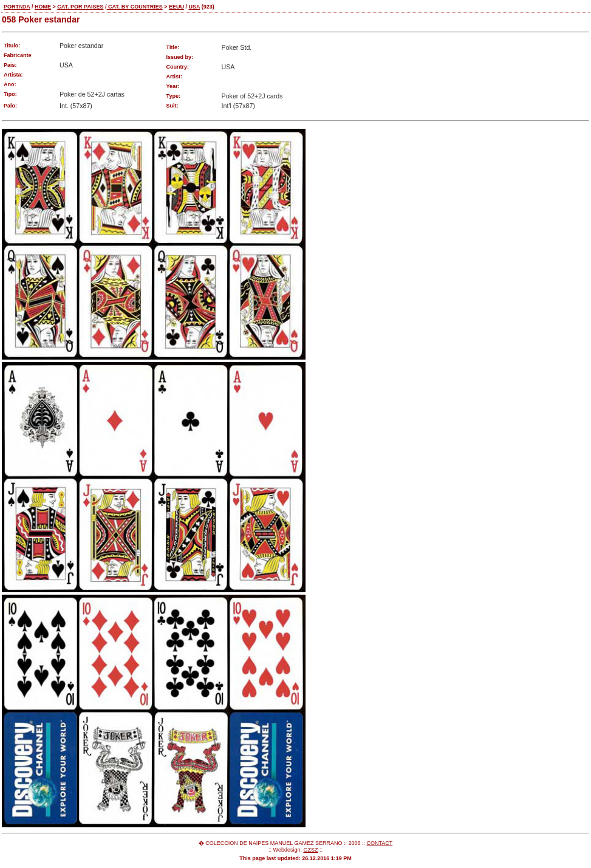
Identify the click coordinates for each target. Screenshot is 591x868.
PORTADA (17, 7)
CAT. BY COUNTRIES (134, 7)
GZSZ (310, 850)
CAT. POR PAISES (80, 7)
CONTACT (379, 843)
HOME (43, 7)
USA (194, 7)
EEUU (176, 7)
